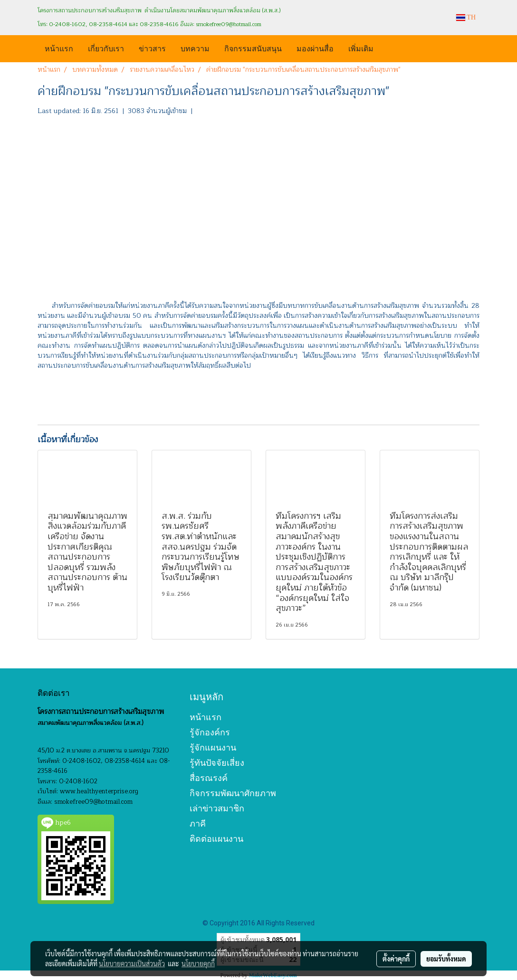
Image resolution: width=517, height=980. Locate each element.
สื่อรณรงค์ (209, 778)
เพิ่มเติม (361, 48)
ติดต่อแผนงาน (216, 839)
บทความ (195, 48)
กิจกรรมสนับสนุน (253, 48)
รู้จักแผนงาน (213, 747)
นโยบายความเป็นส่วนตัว (132, 963)
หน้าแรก (59, 48)
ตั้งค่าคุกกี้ (396, 959)
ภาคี (198, 823)
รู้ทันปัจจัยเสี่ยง (217, 763)
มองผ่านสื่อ (315, 48)
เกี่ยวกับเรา (106, 48)
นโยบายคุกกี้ (198, 963)
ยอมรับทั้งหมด (446, 959)
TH (466, 17)
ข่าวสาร (152, 48)
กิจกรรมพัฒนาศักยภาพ (233, 793)
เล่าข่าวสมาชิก (217, 808)
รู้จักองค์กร (210, 732)
